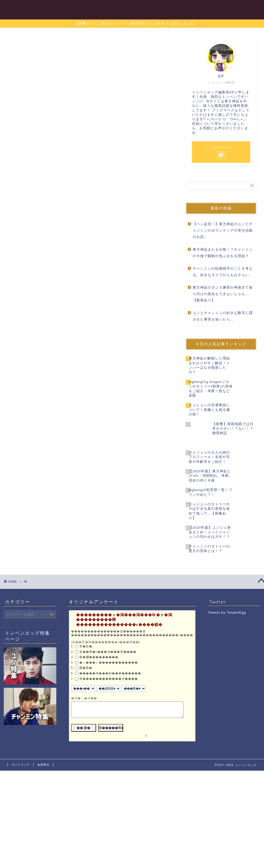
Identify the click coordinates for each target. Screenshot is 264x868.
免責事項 (43, 755)
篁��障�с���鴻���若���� (108, 642)
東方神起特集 (212, 8)
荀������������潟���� (109, 669)
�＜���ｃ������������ (109, 653)
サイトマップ (21, 755)
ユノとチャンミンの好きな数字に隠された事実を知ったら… (223, 316)
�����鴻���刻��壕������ (110, 664)
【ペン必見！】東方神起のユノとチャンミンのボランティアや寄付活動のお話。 (223, 230)
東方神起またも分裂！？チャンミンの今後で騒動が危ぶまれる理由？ (223, 253)
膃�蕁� (86, 658)
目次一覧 (125, 8)
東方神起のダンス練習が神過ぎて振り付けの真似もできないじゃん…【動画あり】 (223, 294)
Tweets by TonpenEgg (227, 603)
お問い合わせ (243, 8)
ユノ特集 (149, 8)
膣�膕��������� (99, 647)
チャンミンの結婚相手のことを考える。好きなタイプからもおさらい (223, 272)
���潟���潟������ (170, 726)
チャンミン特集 (178, 8)
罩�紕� (86, 637)
